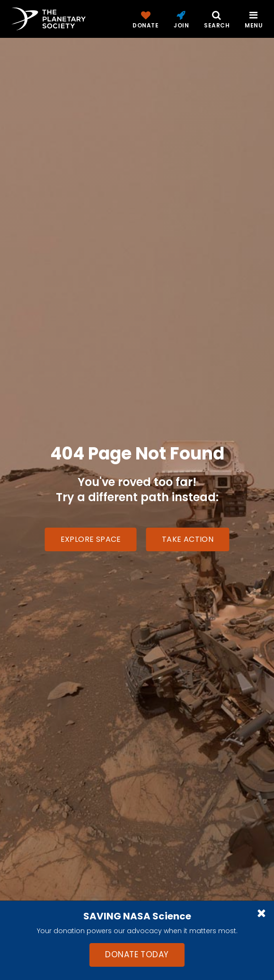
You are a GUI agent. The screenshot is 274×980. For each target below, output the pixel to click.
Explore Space (91, 539)
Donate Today (137, 954)
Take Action (188, 539)
